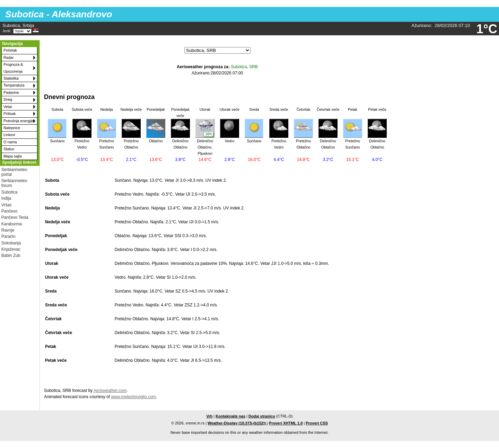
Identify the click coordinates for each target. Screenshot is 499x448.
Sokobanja (11, 243)
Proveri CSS (317, 423)
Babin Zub (11, 256)
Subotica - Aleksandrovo (59, 14)
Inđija (6, 198)
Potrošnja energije (19, 121)
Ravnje (8, 230)
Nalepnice (12, 128)
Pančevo (10, 211)
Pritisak (10, 114)
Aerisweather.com (110, 391)
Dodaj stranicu (262, 416)
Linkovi (9, 135)
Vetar (8, 107)
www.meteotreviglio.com (133, 397)
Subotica (10, 192)
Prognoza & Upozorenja (13, 68)
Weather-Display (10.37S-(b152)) (237, 423)
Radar (8, 57)
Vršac (7, 205)
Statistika (11, 78)
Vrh (209, 416)
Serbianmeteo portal (14, 172)
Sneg (8, 99)
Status (9, 149)
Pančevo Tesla (15, 217)
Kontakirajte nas (230, 416)
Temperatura (14, 85)
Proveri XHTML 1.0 (286, 423)
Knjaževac (11, 249)
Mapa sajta (13, 156)
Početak (10, 50)
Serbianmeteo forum (14, 183)
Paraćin (8, 236)
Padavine (11, 92)
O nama (10, 142)
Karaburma (12, 224)
